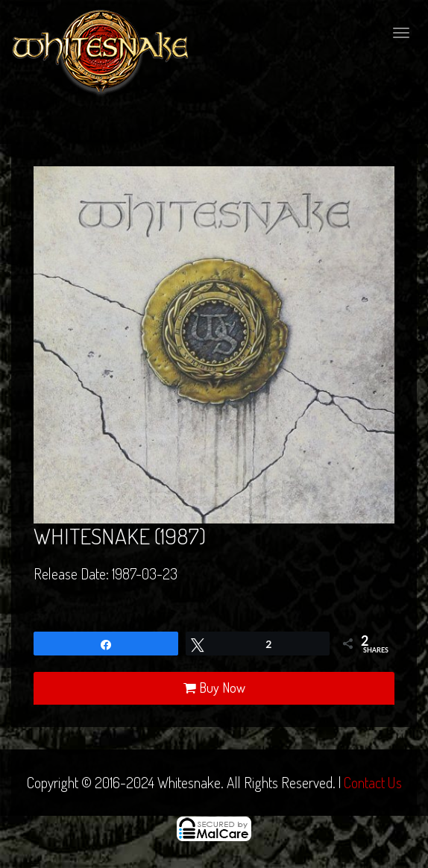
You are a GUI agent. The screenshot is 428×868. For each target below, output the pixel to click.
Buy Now (214, 688)
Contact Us (373, 782)
